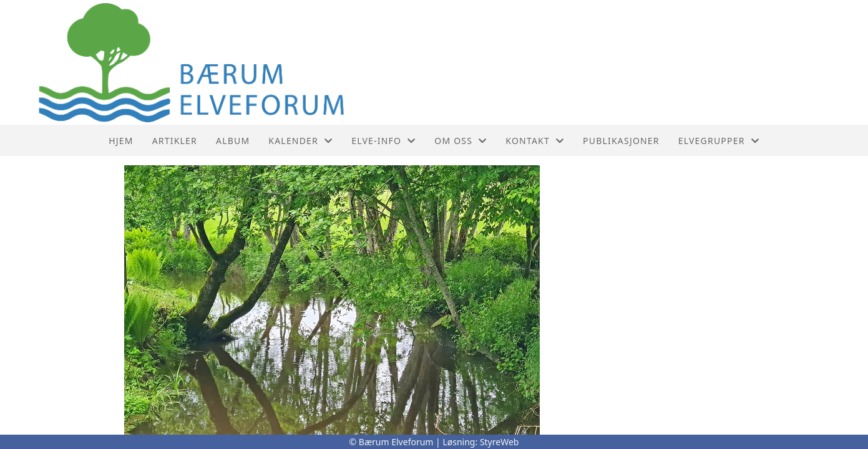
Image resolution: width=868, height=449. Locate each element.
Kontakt (535, 141)
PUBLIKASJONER (621, 141)
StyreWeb (500, 442)
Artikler (175, 141)
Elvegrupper (719, 141)
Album (233, 141)
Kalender (300, 141)
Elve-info (383, 141)
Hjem (121, 141)
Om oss (461, 141)
